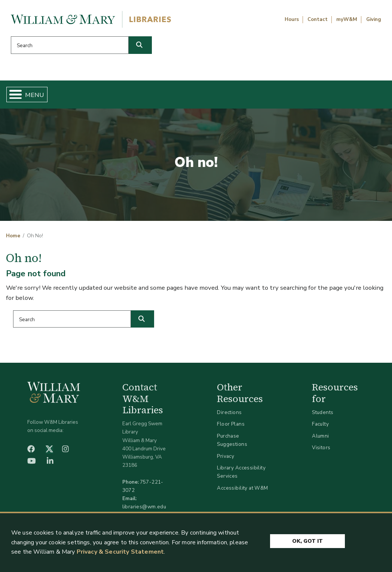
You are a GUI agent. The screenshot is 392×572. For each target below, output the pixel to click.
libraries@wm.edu (144, 510)
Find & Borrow (76, 96)
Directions (229, 415)
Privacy (226, 459)
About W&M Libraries (291, 96)
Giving (374, 19)
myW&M (347, 19)
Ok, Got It (307, 539)
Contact (318, 19)
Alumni (321, 439)
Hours (292, 19)
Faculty (320, 427)
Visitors (321, 451)
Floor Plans (231, 427)
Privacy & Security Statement (120, 552)
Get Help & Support (143, 96)
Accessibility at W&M (242, 491)
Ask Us (358, 96)
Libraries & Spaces (217, 96)
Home (32, 96)
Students (323, 415)
